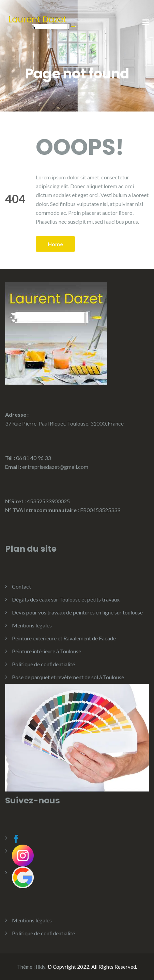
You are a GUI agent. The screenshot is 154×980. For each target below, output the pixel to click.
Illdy (41, 967)
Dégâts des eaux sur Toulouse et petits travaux (66, 599)
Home (55, 244)
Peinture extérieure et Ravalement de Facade (64, 638)
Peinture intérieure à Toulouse (47, 651)
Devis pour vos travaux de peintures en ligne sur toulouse (77, 612)
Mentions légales (32, 625)
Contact (21, 586)
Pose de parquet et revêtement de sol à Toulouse (68, 677)
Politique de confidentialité (43, 664)
